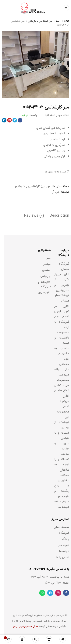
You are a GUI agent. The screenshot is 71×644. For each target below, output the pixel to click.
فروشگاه (64, 533)
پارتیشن (46, 276)
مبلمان (47, 264)
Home (66, 21)
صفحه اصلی (61, 527)
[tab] (59, 216)
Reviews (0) (34, 216)
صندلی (46, 270)
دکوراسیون (44, 292)
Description (59, 216)
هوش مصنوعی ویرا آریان (26, 626)
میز (57, 21)
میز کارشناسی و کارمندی (40, 21)
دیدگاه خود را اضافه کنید (57, 115)
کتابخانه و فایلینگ (44, 284)
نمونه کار (64, 545)
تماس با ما (62, 557)
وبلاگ (66, 539)
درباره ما (64, 551)
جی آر (56, 192)
